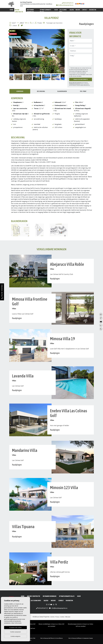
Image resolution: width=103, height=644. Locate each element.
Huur (56, 10)
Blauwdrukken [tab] (62, 91)
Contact (85, 10)
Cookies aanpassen (15, 632)
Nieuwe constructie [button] (19, 11)
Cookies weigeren (15, 636)
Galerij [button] (72, 10)
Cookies (62, 617)
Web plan (68, 617)
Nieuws (78, 10)
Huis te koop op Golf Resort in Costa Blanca (51, 638)
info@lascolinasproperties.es (65, 5)
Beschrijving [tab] (41, 91)
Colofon (52, 617)
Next (62, 51)
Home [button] (11, 10)
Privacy (57, 617)
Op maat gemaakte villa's (45, 11)
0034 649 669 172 (68, 3)
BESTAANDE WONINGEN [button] (30, 11)
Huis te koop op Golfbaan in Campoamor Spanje (81, 638)
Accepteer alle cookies (15, 627)
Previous (12, 51)
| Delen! (14, 26)
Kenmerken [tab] (20, 91)
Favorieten (93, 10)
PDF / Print (83, 91)
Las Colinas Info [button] (63, 11)
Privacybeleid (72, 73)
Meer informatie (16, 623)
